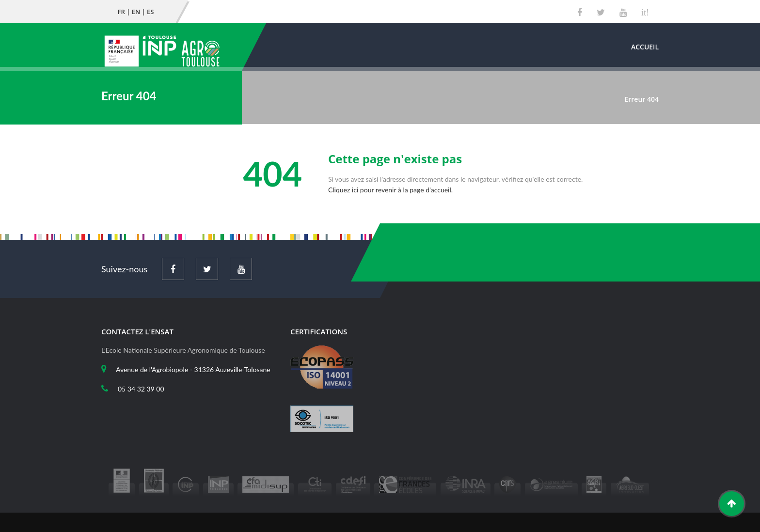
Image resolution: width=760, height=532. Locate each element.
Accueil (645, 47)
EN (136, 12)
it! (645, 13)
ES (150, 12)
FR (121, 12)
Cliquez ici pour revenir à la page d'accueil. (390, 190)
